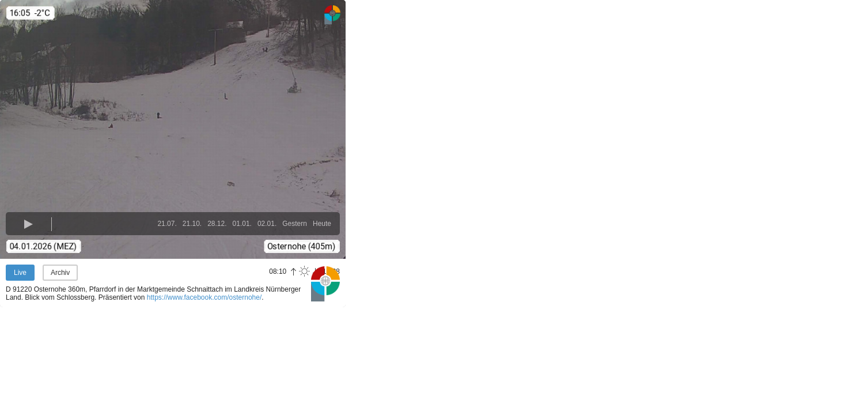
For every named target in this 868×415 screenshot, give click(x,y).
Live (20, 273)
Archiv (60, 273)
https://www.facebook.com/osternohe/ (204, 297)
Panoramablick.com (325, 284)
